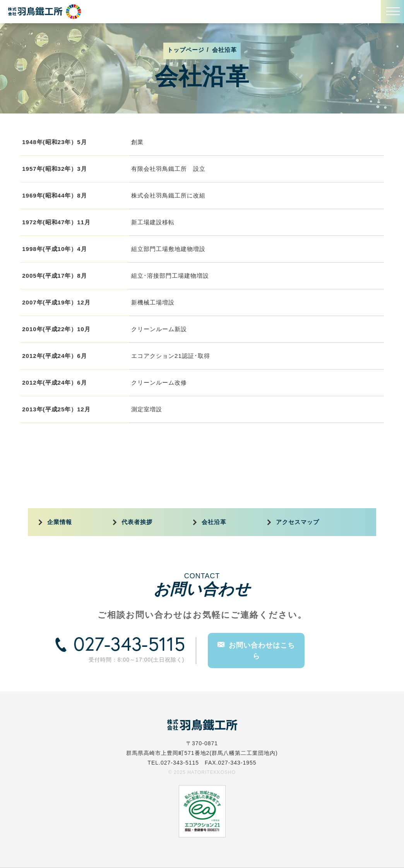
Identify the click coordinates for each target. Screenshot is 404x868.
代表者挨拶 (137, 522)
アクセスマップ (298, 522)
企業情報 (60, 522)
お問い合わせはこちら (256, 650)
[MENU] (392, 12)
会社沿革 (214, 522)
